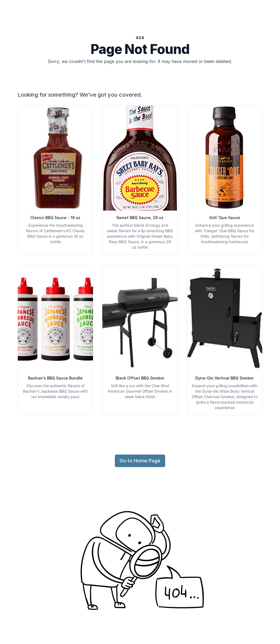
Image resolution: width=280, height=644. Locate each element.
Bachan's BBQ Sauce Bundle (55, 378)
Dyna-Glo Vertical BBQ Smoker (224, 378)
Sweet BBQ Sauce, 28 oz (140, 218)
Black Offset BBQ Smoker (140, 378)
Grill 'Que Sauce (225, 218)
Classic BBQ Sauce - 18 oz (55, 218)
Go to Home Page (140, 461)
